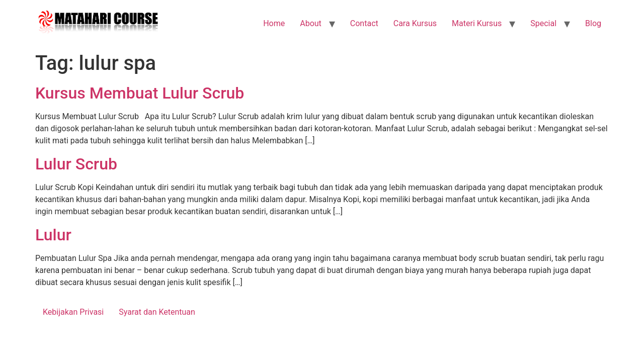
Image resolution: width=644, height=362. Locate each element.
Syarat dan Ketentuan (157, 312)
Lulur (53, 235)
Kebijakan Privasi (73, 312)
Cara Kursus (415, 23)
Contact (364, 23)
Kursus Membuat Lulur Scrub (140, 93)
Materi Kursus (477, 23)
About (311, 23)
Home (274, 23)
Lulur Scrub (76, 164)
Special (543, 23)
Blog (593, 23)
